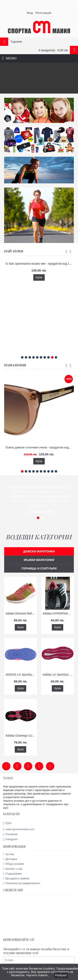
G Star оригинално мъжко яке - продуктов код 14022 (40, 261)
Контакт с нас (13, 866)
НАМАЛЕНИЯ (15, 363)
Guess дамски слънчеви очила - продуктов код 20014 (40, 445)
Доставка (10, 857)
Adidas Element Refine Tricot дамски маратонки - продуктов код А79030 (21, 611)
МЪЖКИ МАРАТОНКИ (39, 558)
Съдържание (12, 871)
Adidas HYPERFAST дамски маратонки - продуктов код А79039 (58, 611)
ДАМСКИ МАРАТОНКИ (39, 549)
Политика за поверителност (22, 881)
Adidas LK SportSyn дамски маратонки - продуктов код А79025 (58, 672)
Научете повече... (38, 975)
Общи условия (13, 862)
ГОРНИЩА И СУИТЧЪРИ (39, 566)
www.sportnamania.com (19, 827)
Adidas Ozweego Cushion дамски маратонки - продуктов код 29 (21, 733)
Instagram (10, 837)
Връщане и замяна (16, 876)
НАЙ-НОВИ (14, 249)
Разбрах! (61, 975)
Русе (7, 821)
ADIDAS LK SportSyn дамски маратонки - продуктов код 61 (21, 672)
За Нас (9, 852)
